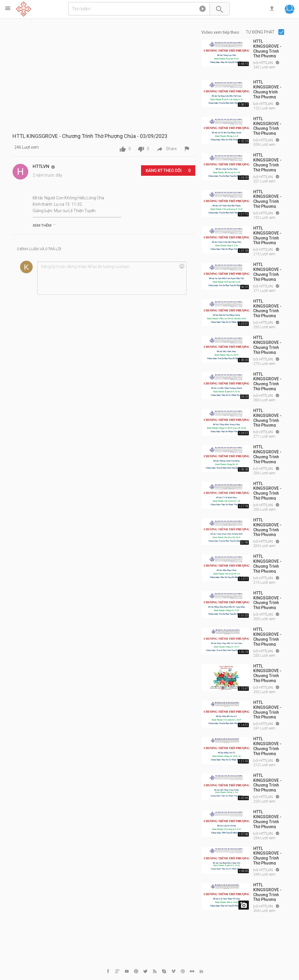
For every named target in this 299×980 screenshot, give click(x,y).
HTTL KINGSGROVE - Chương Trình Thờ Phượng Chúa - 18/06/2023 (267, 819)
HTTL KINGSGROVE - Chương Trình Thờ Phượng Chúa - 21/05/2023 (267, 673)
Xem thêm (45, 225)
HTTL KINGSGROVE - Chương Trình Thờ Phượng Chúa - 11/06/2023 (267, 782)
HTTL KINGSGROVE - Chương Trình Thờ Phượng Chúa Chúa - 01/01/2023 (267, 48)
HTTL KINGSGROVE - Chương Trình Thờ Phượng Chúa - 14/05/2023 (267, 636)
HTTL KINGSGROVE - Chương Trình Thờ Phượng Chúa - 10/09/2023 (267, 892)
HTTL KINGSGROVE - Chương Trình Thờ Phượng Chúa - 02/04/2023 (267, 491)
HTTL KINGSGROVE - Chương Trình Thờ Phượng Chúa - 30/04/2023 (267, 600)
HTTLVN (267, 63)
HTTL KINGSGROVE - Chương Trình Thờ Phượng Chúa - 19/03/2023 (267, 418)
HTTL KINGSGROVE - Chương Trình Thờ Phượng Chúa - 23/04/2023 (267, 563)
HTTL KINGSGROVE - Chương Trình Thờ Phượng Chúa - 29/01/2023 (267, 162)
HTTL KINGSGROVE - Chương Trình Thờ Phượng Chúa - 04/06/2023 (267, 746)
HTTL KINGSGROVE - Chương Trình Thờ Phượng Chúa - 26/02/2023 (267, 308)
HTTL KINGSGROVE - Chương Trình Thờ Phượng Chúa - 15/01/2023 (267, 126)
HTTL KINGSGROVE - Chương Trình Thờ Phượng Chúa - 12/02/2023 (267, 235)
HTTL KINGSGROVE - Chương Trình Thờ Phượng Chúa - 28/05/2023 (267, 709)
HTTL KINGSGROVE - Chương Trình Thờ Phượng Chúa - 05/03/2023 (267, 345)
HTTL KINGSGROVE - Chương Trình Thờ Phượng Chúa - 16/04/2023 (267, 527)
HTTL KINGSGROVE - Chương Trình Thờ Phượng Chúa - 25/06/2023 (267, 855)
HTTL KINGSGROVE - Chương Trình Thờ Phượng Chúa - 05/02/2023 (267, 199)
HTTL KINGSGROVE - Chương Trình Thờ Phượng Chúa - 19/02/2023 (267, 271)
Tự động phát (261, 32)
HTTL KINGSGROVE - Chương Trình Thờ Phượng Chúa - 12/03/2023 (267, 381)
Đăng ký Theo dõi (168, 171)
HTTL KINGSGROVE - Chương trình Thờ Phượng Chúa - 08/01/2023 (267, 89)
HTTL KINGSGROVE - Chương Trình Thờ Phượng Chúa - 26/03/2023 (267, 454)
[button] (203, 10)
